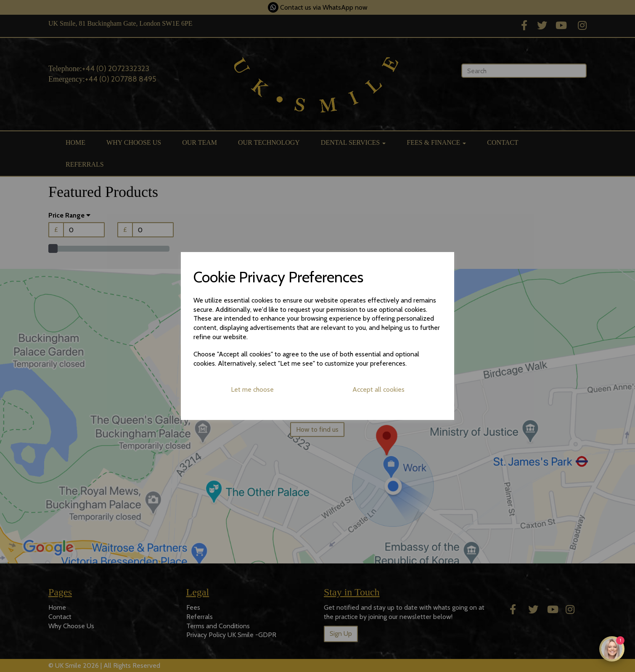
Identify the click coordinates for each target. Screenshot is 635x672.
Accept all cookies (378, 389)
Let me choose (252, 389)
